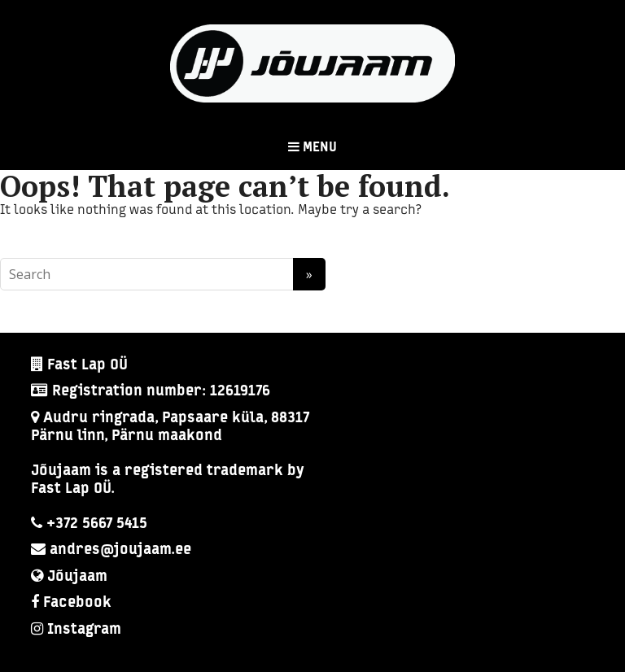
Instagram (84, 630)
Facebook (77, 603)
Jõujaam (77, 577)
